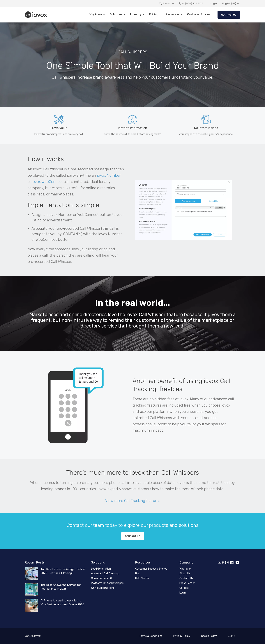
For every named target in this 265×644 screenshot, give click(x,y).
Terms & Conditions (151, 636)
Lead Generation (101, 569)
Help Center (142, 578)
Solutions (116, 14)
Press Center (187, 583)
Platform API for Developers (108, 583)
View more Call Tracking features (133, 501)
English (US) (229, 3)
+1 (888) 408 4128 (191, 3)
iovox (36, 15)
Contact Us (229, 15)
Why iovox (96, 14)
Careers (184, 588)
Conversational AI (101, 578)
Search (165, 3)
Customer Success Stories (151, 569)
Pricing (154, 14)
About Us (185, 574)
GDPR (231, 636)
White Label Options (103, 588)
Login (214, 3)
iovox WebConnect (47, 182)
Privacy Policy (182, 636)
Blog (138, 574)
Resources (173, 14)
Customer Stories (199, 14)
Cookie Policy (209, 636)
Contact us (133, 536)
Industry (136, 14)
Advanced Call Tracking (105, 574)
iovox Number (109, 175)
